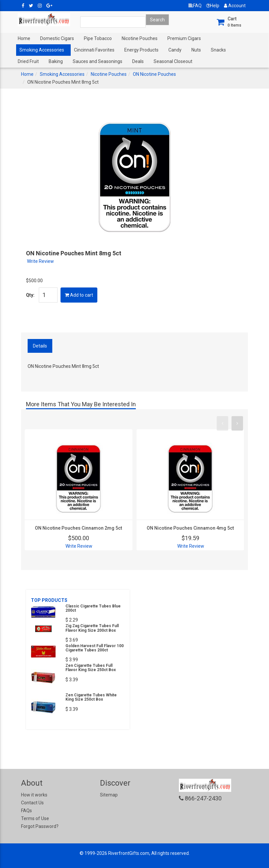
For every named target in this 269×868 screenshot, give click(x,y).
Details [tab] (40, 346)
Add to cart (79, 295)
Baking (56, 61)
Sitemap (109, 795)
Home (24, 38)
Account (235, 6)
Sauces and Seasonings (98, 61)
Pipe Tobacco (98, 38)
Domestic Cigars (57, 38)
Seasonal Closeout (173, 61)
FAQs (26, 811)
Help (213, 6)
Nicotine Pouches (140, 38)
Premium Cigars (184, 38)
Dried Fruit (28, 61)
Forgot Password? (40, 826)
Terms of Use (35, 818)
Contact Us (32, 803)
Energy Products (141, 50)
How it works (34, 795)
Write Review (40, 261)
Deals (138, 61)
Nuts (196, 50)
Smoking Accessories (42, 50)
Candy (175, 50)
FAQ (195, 6)
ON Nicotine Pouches (154, 74)
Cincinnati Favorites (94, 50)
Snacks (218, 50)
